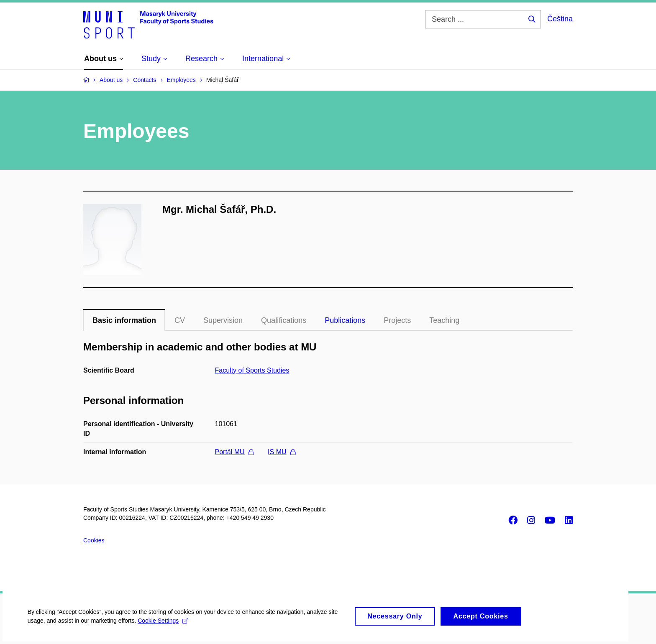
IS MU (281, 452)
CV (180, 320)
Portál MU (234, 452)
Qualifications (284, 320)
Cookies (94, 540)
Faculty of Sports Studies (252, 370)
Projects (397, 320)
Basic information (124, 320)
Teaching (444, 320)
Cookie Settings (165, 626)
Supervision (223, 320)
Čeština (560, 19)
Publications (345, 320)
